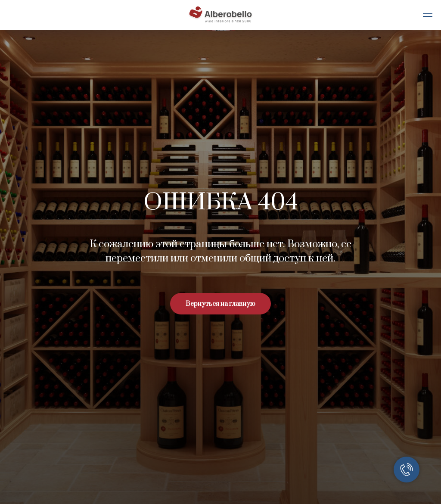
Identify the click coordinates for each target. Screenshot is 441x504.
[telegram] (47, 19)
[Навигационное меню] (428, 15)
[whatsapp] (28, 19)
